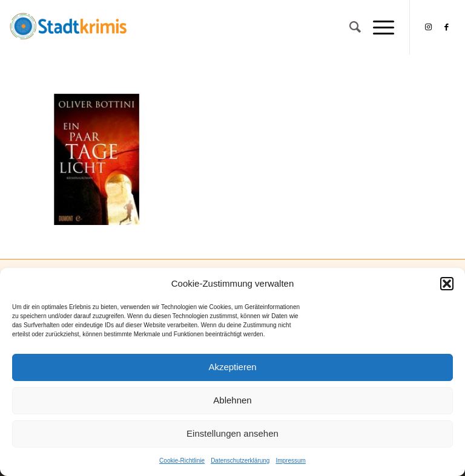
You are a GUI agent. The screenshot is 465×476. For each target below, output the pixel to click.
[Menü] (378, 27)
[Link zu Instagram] (429, 27)
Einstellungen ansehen (232, 433)
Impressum (290, 461)
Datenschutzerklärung (240, 461)
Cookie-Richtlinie (182, 461)
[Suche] (349, 27)
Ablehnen (232, 400)
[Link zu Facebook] (447, 27)
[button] (447, 284)
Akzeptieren (232, 367)
